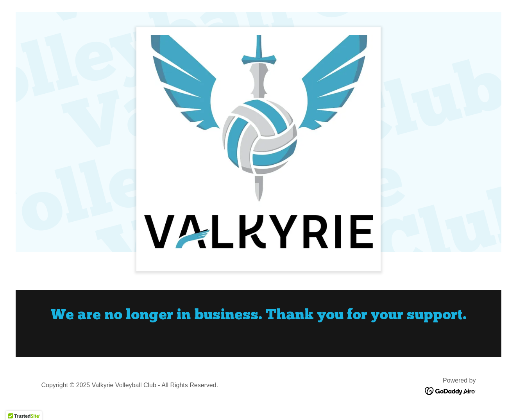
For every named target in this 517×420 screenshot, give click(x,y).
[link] (450, 391)
